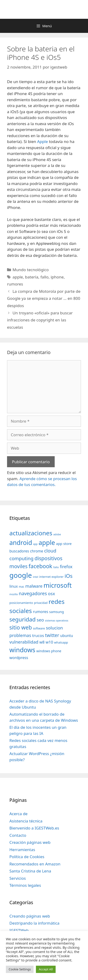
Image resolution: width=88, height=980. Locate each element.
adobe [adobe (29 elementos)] (57, 534)
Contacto (18, 835)
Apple (42, 141)
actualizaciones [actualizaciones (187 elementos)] (31, 533)
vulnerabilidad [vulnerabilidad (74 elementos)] (24, 642)
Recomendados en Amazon (35, 864)
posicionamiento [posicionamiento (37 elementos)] (21, 603)
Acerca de (18, 814)
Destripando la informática (34, 923)
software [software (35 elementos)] (39, 628)
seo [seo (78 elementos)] (40, 620)
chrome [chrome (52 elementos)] (37, 551)
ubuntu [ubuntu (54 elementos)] (67, 636)
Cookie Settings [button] (20, 969)
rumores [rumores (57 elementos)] (40, 612)
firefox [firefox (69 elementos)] (66, 567)
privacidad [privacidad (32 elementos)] (41, 603)
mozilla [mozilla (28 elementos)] (14, 594)
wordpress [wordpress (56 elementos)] (19, 658)
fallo (44, 277)
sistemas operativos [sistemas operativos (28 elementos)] (57, 621)
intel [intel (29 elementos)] (36, 577)
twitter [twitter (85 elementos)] (52, 635)
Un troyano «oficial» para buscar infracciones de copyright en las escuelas (40, 320)
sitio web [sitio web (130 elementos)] (21, 627)
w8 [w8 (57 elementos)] (42, 642)
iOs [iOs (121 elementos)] (69, 576)
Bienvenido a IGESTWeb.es (34, 828)
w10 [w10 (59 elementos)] (49, 642)
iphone (57, 277)
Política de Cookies (27, 857)
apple (18, 277)
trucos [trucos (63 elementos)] (38, 635)
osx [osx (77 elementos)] (51, 593)
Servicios (18, 878)
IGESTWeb (19, 930)
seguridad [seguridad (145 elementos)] (23, 619)
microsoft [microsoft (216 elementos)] (57, 585)
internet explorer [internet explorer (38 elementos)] (51, 577)
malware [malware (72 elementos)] (34, 586)
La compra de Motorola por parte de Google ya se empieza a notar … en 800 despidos (44, 298)
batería (32, 277)
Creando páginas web (30, 916)
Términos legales (25, 885)
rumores (15, 284)
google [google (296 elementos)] (21, 575)
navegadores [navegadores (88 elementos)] (33, 593)
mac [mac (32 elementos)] (21, 586)
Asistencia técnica (26, 821)
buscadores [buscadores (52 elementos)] (19, 551)
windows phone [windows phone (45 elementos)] (49, 651)
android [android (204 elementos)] (21, 543)
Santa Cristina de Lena (30, 871)
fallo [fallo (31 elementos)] (56, 567)
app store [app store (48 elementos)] (64, 544)
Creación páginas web (30, 842)
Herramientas (22, 850)
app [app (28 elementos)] (35, 544)
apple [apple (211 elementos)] (47, 542)
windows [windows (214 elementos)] (22, 650)
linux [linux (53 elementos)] (14, 586)
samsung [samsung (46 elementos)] (57, 612)
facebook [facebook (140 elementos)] (40, 566)
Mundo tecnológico (31, 270)
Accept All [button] (46, 969)
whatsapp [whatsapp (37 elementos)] (61, 642)
